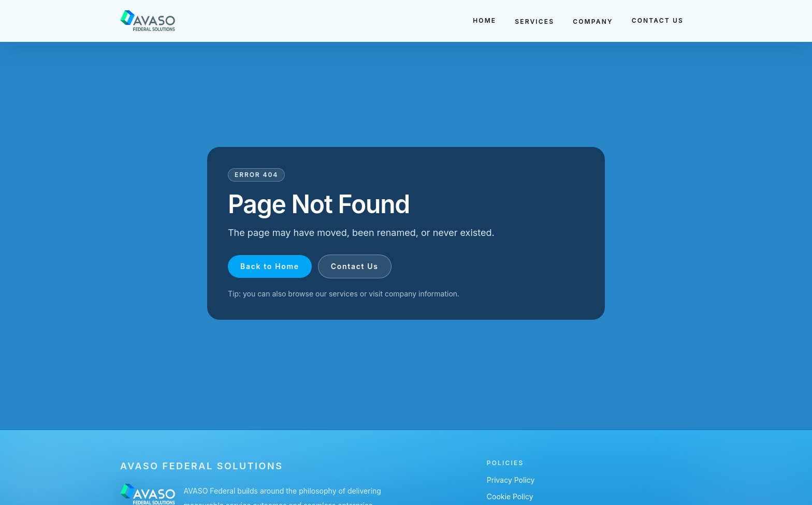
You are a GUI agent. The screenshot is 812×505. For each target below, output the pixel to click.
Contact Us (355, 266)
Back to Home (270, 266)
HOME (484, 20)
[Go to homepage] (148, 21)
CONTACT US (658, 20)
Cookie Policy (510, 496)
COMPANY (593, 21)
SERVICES (534, 21)
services (343, 294)
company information (421, 294)
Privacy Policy (511, 480)
